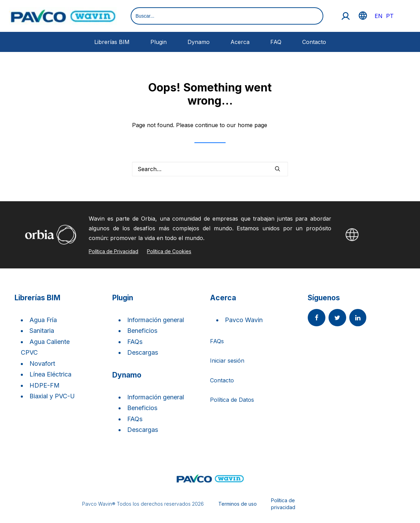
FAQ (276, 42)
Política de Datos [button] (232, 400)
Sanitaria (42, 331)
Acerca (240, 42)
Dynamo (199, 42)
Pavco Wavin (244, 320)
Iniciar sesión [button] (227, 361)
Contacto (314, 42)
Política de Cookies (169, 251)
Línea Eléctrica (50, 374)
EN (379, 16)
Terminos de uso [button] (238, 504)
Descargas (143, 352)
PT (390, 16)
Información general (156, 320)
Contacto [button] (222, 380)
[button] (278, 169)
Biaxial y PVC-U (52, 396)
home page (252, 125)
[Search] (210, 169)
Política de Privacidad (113, 251)
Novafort (42, 364)
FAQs (135, 342)
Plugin (159, 42)
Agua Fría (43, 320)
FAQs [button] (217, 341)
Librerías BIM (112, 42)
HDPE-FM (45, 385)
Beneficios (142, 331)
